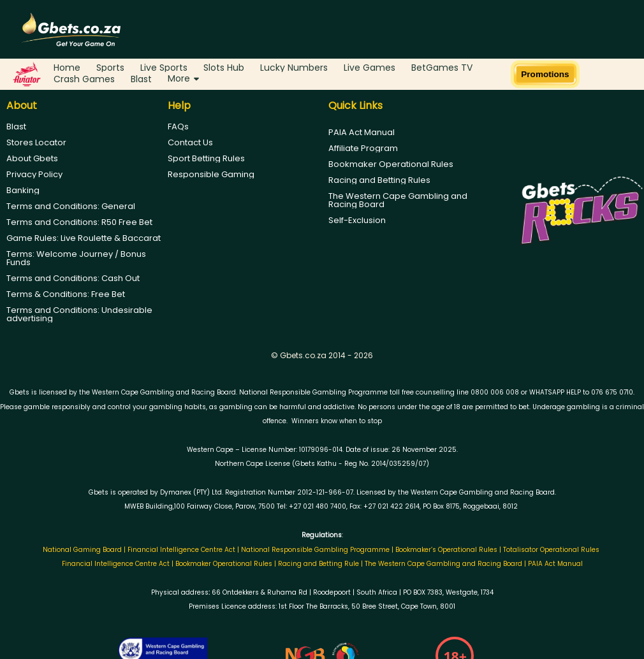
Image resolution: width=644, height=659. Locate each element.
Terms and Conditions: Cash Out (73, 278)
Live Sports (164, 68)
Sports (110, 68)
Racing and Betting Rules (379, 180)
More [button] (183, 78)
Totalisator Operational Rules (551, 550)
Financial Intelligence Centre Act (182, 550)
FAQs (178, 127)
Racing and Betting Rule (318, 564)
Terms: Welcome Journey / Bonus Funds (76, 258)
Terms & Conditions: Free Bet (66, 294)
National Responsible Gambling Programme (315, 550)
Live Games (370, 68)
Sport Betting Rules (206, 158)
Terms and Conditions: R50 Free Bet (79, 222)
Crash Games (84, 79)
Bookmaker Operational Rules (391, 164)
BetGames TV (442, 68)
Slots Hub (224, 68)
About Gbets (32, 158)
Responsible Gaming (211, 174)
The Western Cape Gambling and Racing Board (398, 200)
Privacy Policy (34, 174)
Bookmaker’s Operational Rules (446, 550)
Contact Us (190, 142)
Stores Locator (36, 142)
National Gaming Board (83, 550)
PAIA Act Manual (362, 132)
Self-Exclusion (357, 220)
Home (67, 68)
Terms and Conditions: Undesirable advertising (79, 314)
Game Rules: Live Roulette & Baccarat (84, 238)
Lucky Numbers (294, 68)
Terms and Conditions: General (71, 206)
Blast (141, 79)
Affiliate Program (363, 148)
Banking (23, 190)
